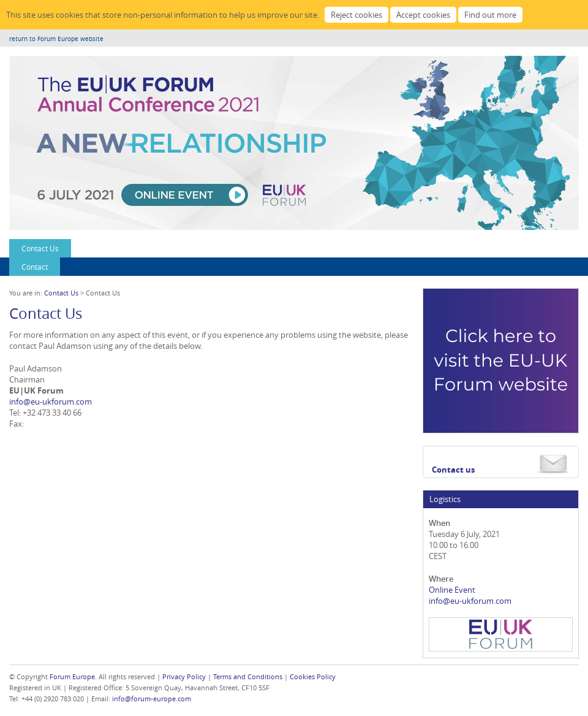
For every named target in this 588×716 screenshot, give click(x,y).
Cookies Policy (313, 676)
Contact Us (40, 248)
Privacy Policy (184, 676)
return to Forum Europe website (56, 39)
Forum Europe (72, 676)
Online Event (452, 590)
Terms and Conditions (248, 676)
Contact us (453, 470)
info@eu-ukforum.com (51, 402)
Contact (35, 267)
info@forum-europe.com (152, 699)
